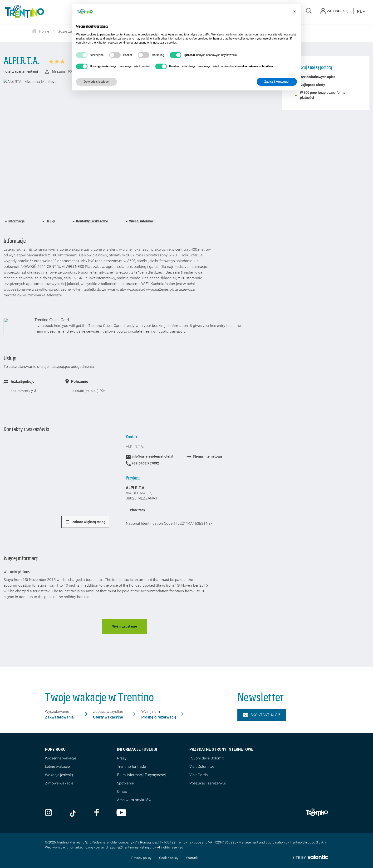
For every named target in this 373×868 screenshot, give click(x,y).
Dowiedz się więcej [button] (97, 82)
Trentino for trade (131, 766)
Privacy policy (141, 858)
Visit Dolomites (202, 766)
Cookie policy (169, 858)
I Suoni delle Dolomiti (207, 758)
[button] (294, 11)
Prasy (122, 758)
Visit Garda (199, 775)
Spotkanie (125, 783)
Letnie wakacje (57, 766)
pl (361, 11)
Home (40, 31)
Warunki (192, 858)
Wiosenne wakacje (61, 758)
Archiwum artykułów (134, 800)
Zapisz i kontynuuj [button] (277, 82)
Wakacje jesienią (59, 775)
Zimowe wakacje (59, 783)
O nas (122, 791)
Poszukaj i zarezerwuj (208, 783)
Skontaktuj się (262, 715)
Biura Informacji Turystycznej (141, 775)
